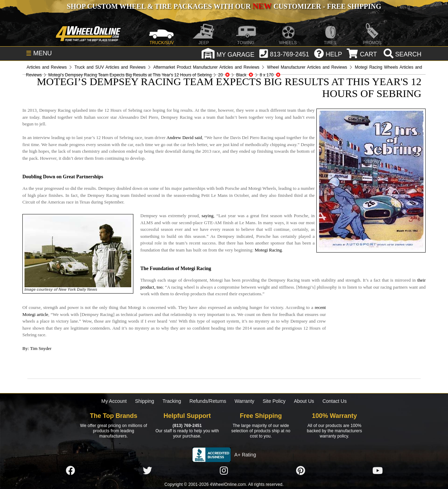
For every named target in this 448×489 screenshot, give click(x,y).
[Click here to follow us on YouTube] (378, 471)
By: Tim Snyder (37, 348)
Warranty (244, 401)
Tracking (172, 401)
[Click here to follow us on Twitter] (147, 471)
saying (208, 216)
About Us (304, 401)
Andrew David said (184, 137)
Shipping (145, 401)
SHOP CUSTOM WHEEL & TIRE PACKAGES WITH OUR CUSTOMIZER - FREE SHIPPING (224, 6)
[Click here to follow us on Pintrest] (301, 471)
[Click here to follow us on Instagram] (224, 471)
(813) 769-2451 (187, 426)
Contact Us (334, 401)
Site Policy (274, 401)
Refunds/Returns (208, 401)
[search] (402, 54)
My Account (114, 401)
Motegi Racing (268, 250)
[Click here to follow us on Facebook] (70, 471)
